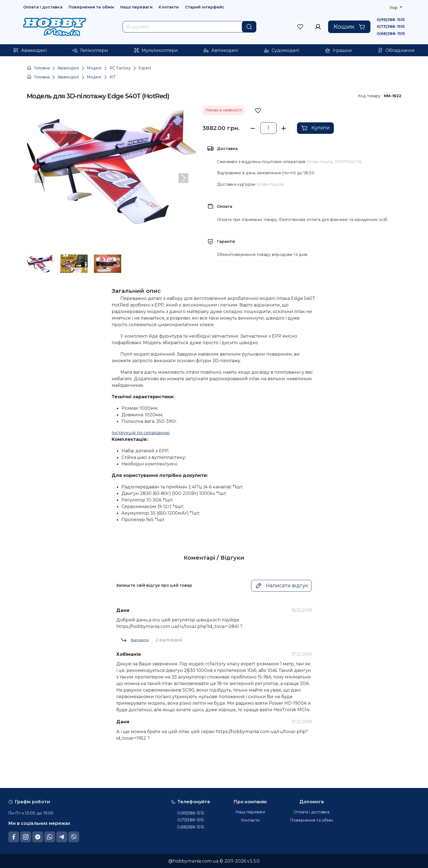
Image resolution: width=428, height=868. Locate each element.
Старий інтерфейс (205, 7)
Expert (145, 68)
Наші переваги (136, 7)
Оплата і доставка (43, 7)
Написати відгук (282, 586)
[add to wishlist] (258, 110)
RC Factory (120, 68)
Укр (394, 8)
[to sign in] (300, 27)
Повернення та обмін (91, 7)
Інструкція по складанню (141, 433)
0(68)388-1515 (391, 34)
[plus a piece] (284, 128)
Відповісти (135, 640)
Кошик (349, 26)
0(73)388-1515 (391, 26)
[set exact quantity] (268, 128)
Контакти (169, 7)
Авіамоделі (68, 68)
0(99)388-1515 (391, 20)
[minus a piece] (253, 128)
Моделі (94, 68)
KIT (112, 77)
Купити (316, 128)
